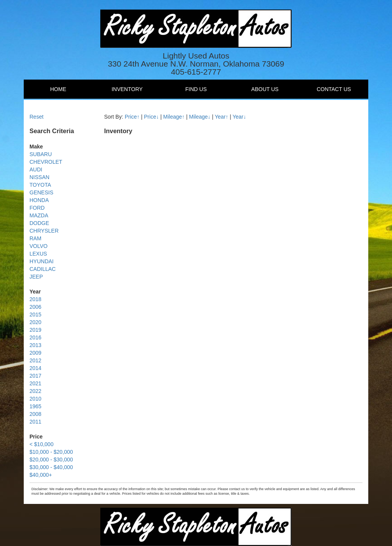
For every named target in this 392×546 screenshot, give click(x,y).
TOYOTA (40, 185)
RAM (35, 238)
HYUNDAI (42, 261)
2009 (35, 353)
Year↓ (239, 117)
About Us (265, 89)
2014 (35, 368)
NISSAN (39, 177)
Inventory (127, 89)
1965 (35, 406)
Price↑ (132, 117)
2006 (35, 307)
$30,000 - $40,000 (51, 467)
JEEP (36, 277)
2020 (35, 322)
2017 (35, 376)
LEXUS (38, 254)
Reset (37, 117)
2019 (35, 330)
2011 (35, 422)
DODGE (39, 223)
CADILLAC (42, 269)
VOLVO (38, 246)
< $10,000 (42, 444)
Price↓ (151, 117)
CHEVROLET (46, 162)
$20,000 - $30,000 (51, 460)
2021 (35, 383)
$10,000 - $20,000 (51, 452)
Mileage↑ (174, 117)
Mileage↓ (200, 117)
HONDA (39, 200)
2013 (35, 345)
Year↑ (221, 117)
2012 (35, 360)
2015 (35, 315)
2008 (35, 414)
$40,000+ (41, 475)
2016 (35, 337)
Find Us (196, 89)
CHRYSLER (44, 231)
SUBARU (41, 154)
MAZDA (39, 215)
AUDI (36, 170)
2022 (35, 391)
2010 (35, 399)
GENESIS (41, 192)
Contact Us (334, 89)
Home (58, 89)
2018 (35, 299)
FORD (37, 208)
